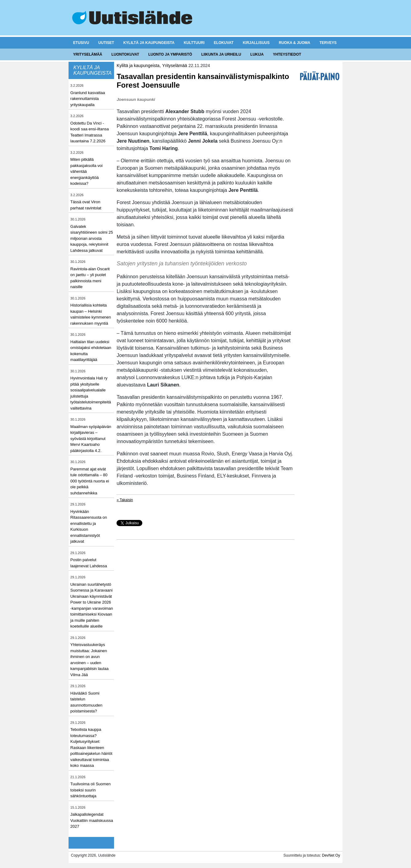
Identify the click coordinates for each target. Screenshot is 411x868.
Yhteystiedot (287, 54)
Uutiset (106, 43)
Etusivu (81, 43)
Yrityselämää (88, 54)
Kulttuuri (194, 43)
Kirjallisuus (256, 43)
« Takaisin (125, 500)
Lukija (257, 54)
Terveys (328, 43)
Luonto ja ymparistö (170, 54)
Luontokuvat (125, 54)
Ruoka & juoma (294, 43)
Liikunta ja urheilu (221, 54)
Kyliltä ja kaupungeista (149, 43)
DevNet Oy (331, 855)
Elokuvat (223, 43)
